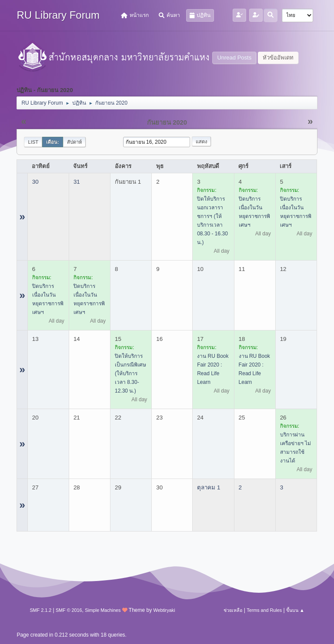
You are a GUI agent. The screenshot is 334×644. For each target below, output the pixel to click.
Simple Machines (103, 610)
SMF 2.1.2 (40, 610)
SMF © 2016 (69, 610)
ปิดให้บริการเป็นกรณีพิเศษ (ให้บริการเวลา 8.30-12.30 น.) (130, 373)
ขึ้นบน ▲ (295, 610)
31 (77, 182)
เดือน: (53, 142)
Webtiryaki (164, 610)
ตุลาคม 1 (209, 487)
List (33, 142)
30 (35, 182)
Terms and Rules (264, 610)
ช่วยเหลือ (233, 610)
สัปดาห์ (74, 142)
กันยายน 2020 (167, 122)
